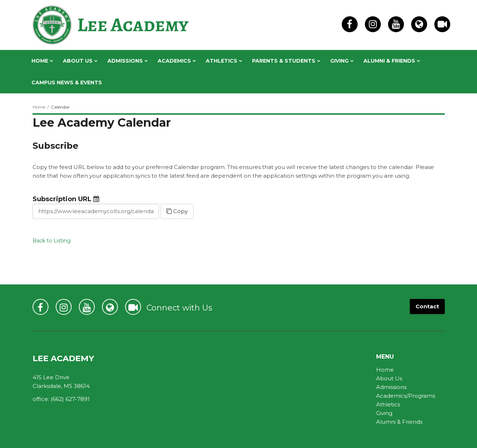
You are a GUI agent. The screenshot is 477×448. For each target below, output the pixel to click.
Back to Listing (52, 241)
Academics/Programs (406, 396)
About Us (389, 378)
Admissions (391, 387)
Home (39, 107)
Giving (384, 413)
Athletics (388, 404)
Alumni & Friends (399, 422)
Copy (177, 211)
